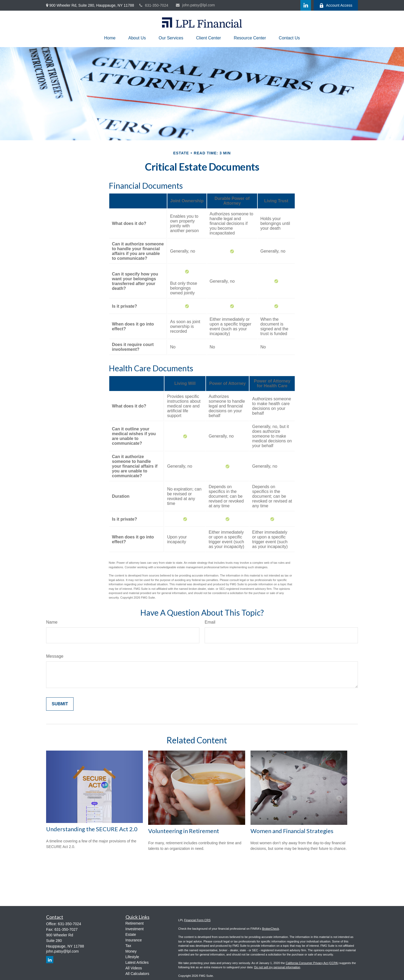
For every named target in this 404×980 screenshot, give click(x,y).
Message (55, 656)
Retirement (135, 923)
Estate (131, 934)
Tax (128, 946)
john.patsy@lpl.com (195, 5)
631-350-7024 (154, 5)
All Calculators (137, 974)
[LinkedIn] (306, 5)
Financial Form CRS (197, 920)
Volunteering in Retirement (184, 831)
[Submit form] (60, 704)
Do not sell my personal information (277, 967)
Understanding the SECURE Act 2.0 (92, 829)
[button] (110, 38)
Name (52, 622)
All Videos (134, 968)
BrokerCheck (270, 929)
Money (131, 951)
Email (210, 622)
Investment (135, 929)
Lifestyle (132, 957)
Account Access (336, 5)
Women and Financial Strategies (292, 831)
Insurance (134, 940)
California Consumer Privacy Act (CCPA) (312, 963)
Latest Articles (137, 962)
